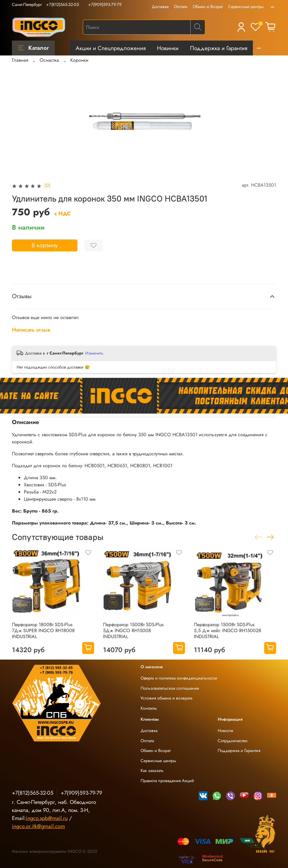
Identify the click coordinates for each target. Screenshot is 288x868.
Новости (225, 731)
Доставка (160, 7)
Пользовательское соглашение (170, 688)
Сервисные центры (246, 7)
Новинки (168, 48)
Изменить (94, 353)
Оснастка (49, 60)
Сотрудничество (233, 741)
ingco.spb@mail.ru (47, 818)
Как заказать (152, 770)
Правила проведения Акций (167, 781)
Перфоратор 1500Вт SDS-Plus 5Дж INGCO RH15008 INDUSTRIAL (133, 631)
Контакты (149, 708)
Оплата (181, 7)
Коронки (79, 60)
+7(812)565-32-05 (63, 4)
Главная (20, 60)
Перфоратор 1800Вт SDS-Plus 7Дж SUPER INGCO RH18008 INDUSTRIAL (43, 631)
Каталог (33, 48)
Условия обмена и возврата (166, 698)
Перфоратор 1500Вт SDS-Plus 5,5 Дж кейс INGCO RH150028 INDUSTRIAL (228, 631)
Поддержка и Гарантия (219, 48)
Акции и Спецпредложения (111, 48)
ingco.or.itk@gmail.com (38, 826)
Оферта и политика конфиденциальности (179, 678)
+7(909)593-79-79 (105, 4)
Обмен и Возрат (208, 7)
